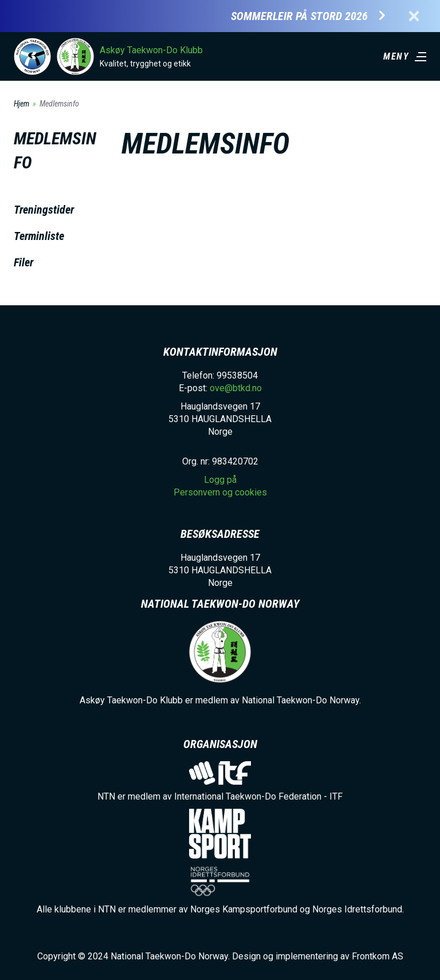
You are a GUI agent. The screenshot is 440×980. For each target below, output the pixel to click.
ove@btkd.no (236, 388)
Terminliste (39, 236)
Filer (23, 262)
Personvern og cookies (220, 492)
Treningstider (44, 210)
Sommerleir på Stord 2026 (299, 16)
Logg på (220, 480)
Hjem (21, 104)
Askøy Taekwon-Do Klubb (151, 50)
